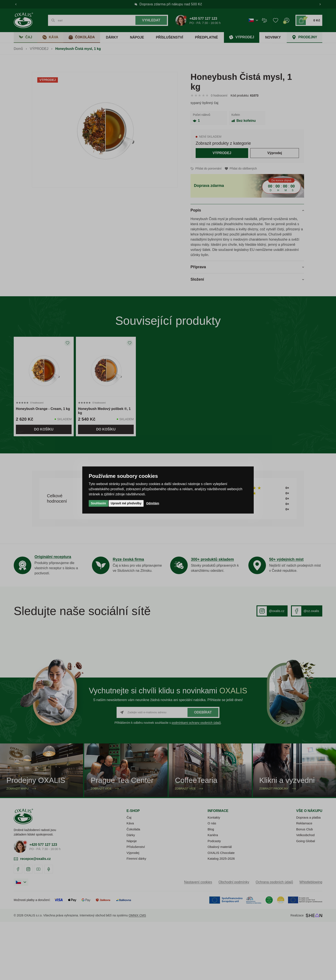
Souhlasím (98, 503)
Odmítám (153, 503)
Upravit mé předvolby (126, 503)
